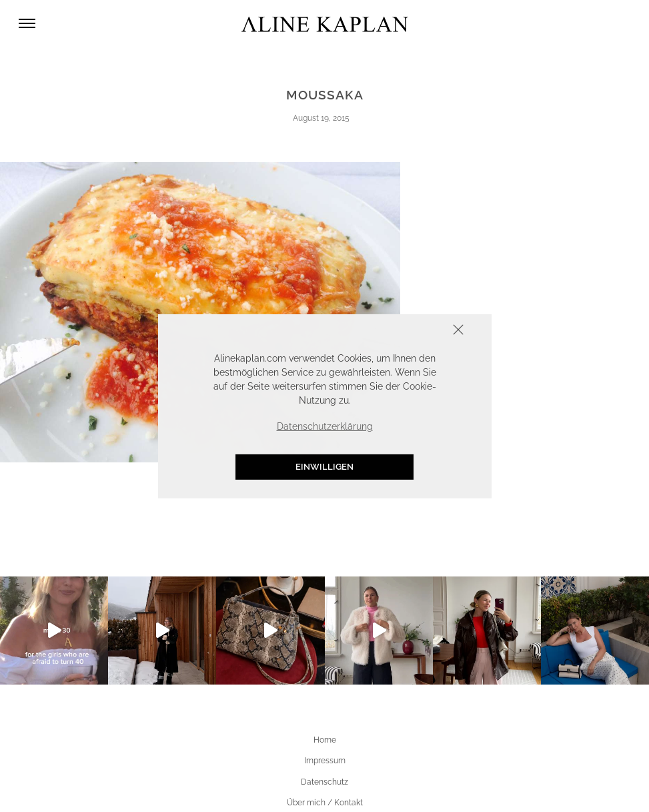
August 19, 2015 (321, 118)
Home (325, 740)
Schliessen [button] (417, 331)
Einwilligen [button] (324, 467)
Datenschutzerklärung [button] (325, 426)
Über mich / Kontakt (325, 803)
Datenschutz (324, 782)
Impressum (325, 761)
